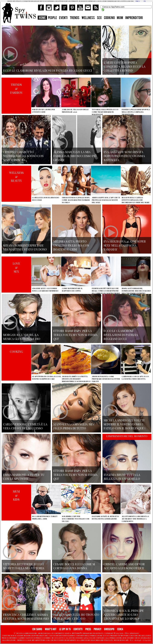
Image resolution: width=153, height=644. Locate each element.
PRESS (88, 629)
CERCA (120, 629)
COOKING (109, 18)
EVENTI (63, 18)
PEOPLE (52, 18)
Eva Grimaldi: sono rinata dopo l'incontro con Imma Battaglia (124, 156)
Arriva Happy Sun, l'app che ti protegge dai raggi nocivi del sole (106, 200)
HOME (42, 18)
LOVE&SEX (16, 267)
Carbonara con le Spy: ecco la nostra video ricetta (135, 378)
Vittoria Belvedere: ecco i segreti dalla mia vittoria (24, 566)
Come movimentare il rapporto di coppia (72, 290)
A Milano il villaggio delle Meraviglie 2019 (75, 111)
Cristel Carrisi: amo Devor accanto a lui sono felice (124, 566)
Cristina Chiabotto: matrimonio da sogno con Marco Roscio (23, 156)
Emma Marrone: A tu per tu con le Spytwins (24, 477)
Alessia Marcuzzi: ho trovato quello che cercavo (76, 617)
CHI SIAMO (37, 629)
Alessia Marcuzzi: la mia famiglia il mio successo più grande (75, 156)
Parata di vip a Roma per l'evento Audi (43, 111)
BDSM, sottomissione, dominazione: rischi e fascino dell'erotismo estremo (136, 291)
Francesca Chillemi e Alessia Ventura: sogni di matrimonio (26, 617)
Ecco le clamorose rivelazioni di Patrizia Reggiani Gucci (121, 335)
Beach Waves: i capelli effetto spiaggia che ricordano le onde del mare (136, 200)
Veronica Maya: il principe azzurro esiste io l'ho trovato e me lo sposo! (124, 615)
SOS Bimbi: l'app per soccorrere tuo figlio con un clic (76, 519)
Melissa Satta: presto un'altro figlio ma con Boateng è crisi (71, 245)
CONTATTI (78, 629)
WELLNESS (88, 18)
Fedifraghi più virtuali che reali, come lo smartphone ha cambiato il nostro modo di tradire (106, 292)
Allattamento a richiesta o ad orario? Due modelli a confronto (135, 519)
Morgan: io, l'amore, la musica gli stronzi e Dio (22, 337)
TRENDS (75, 18)
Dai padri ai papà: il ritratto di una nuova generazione (105, 518)
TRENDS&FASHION (16, 89)
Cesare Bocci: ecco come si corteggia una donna (74, 566)
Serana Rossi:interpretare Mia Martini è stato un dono (25, 247)
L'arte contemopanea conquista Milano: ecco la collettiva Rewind (125, 66)
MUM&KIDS (16, 495)
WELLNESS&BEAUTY (16, 177)
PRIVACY (98, 629)
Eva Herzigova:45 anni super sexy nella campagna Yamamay (125, 245)
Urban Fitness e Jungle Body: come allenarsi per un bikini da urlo (76, 200)
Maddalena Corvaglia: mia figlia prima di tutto (74, 426)
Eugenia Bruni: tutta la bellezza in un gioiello (122, 477)
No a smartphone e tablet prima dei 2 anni (45, 518)
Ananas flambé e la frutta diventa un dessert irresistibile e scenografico (76, 379)
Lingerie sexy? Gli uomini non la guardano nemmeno (45, 290)
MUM (120, 18)
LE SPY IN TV (65, 629)
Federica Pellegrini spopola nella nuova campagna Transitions (136, 112)
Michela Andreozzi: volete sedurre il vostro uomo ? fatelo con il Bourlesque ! (124, 424)
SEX (99, 18)
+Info (137, 1)
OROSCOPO (109, 629)
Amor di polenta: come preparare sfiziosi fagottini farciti (106, 379)
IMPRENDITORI (134, 18)
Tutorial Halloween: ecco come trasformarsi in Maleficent (105, 112)
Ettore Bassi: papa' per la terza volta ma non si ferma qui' (75, 335)
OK (145, 1)
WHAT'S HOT (51, 629)
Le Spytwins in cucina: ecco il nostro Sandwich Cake (47, 378)
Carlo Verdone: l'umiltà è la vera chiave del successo (25, 426)
